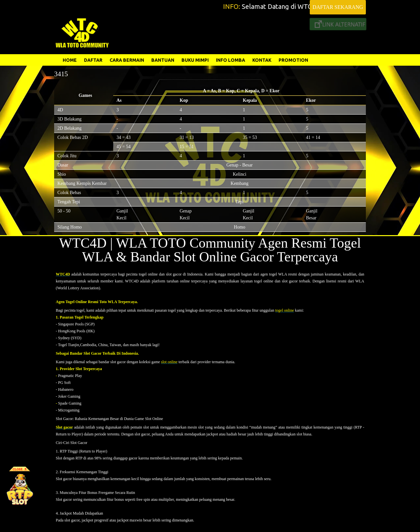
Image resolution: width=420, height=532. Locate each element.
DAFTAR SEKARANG (338, 7)
